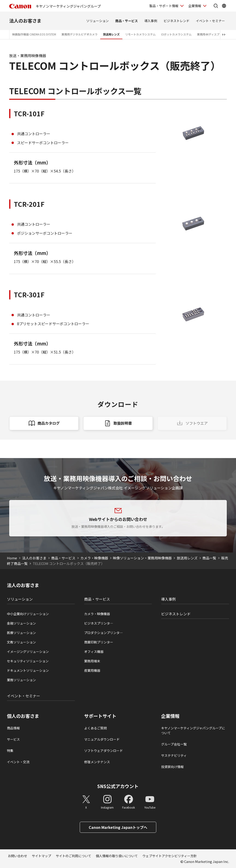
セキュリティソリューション (28, 661)
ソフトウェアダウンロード (103, 751)
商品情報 (13, 728)
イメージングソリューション (28, 652)
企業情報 (170, 716)
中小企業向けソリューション (28, 614)
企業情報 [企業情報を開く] (195, 6)
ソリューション (97, 21)
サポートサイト (100, 716)
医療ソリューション (21, 633)
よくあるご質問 (95, 728)
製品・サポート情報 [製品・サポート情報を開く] (164, 6)
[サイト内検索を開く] (216, 6)
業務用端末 (92, 661)
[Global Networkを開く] (224, 6)
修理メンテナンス (97, 762)
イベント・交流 (18, 762)
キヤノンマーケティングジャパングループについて (193, 730)
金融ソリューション (21, 623)
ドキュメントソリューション (28, 670)
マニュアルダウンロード (102, 739)
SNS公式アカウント (118, 786)
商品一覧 (209, 558)
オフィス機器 (94, 652)
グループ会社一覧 (174, 744)
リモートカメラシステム (140, 34)
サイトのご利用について (74, 856)
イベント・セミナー (210, 21)
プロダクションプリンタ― (103, 633)
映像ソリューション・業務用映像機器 (142, 558)
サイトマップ (41, 856)
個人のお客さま (23, 716)
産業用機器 (92, 670)
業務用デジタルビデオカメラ (80, 34)
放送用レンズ (111, 34)
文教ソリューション (21, 642)
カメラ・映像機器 (94, 558)
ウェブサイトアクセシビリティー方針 (170, 856)
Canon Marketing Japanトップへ (118, 827)
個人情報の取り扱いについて (117, 856)
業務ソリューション (21, 680)
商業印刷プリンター (99, 642)
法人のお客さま (25, 21)
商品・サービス (127, 21)
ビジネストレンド (177, 21)
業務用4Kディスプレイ (211, 34)
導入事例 (151, 21)
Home (12, 558)
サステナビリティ (174, 755)
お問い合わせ (18, 856)
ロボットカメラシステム (176, 34)
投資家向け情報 (172, 767)
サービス (13, 739)
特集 (10, 751)
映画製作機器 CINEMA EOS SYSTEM (34, 34)
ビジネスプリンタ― (99, 623)
